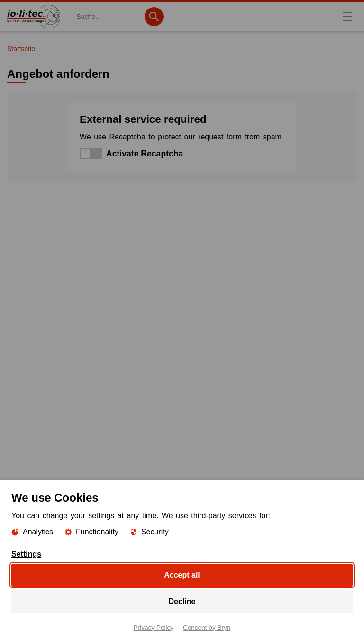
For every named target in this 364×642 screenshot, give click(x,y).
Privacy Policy (154, 627)
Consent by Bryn (207, 627)
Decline (182, 601)
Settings (26, 554)
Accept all (182, 574)
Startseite (21, 49)
